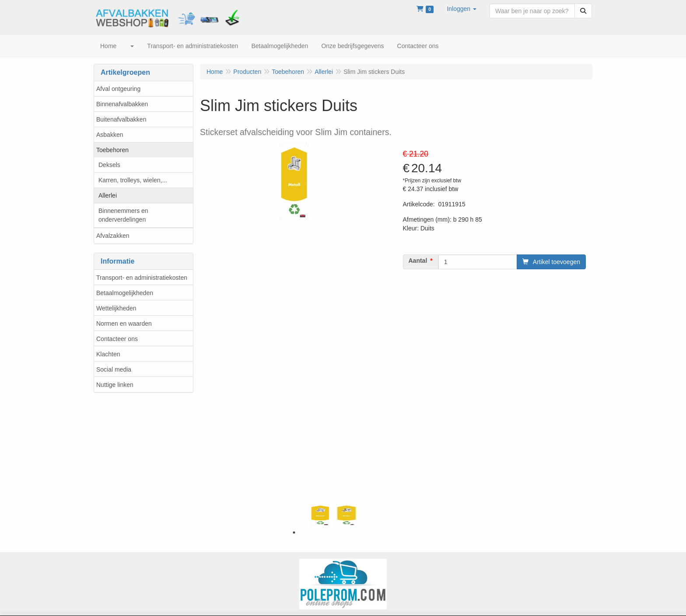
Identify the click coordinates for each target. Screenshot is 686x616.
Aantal (418, 261)
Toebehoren (112, 150)
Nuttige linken (115, 385)
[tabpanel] (320, 515)
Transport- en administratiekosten (142, 278)
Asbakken (110, 135)
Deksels (109, 165)
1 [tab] (294, 532)
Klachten (108, 354)
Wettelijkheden (116, 308)
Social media (114, 369)
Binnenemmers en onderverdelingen (123, 215)
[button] (462, 9)
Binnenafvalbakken (122, 104)
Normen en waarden (124, 324)
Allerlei (108, 195)
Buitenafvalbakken (121, 119)
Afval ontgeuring (118, 89)
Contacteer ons (117, 339)
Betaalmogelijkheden (125, 293)
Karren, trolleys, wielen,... (133, 180)
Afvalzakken (113, 236)
